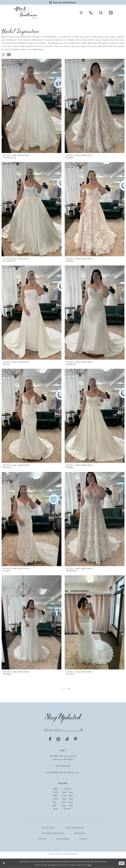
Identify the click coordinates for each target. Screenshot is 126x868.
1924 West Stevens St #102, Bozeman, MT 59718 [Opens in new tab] (63, 758)
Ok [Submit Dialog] (122, 863)
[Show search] (101, 13)
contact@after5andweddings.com (63, 772)
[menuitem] (81, 13)
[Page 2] (66, 689)
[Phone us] (91, 13)
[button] (81, 13)
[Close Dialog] (4, 863)
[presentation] (31, 106)
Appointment (63, 839)
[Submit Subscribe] (81, 730)
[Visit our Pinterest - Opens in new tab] (76, 739)
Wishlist (42, 839)
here (89, 865)
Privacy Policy (48, 828)
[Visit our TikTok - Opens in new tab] (67, 739)
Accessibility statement (53, 833)
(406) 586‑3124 (63, 766)
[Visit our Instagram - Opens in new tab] (58, 739)
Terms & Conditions (75, 828)
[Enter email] (63, 730)
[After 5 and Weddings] (26, 13)
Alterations (80, 833)
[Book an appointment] (63, 2)
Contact (83, 839)
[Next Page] (69, 689)
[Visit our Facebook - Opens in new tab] (50, 739)
